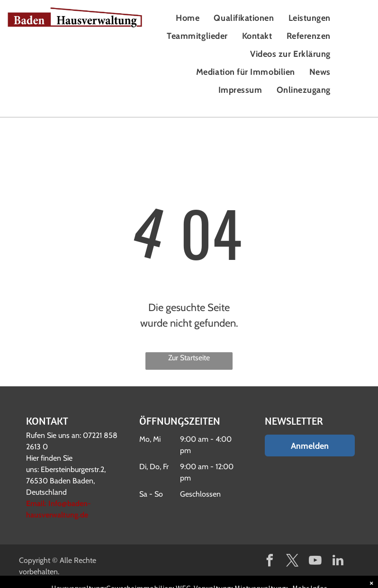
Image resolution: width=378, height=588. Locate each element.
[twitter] (293, 562)
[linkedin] (338, 562)
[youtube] (315, 562)
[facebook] (270, 562)
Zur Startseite (189, 358)
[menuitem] (188, 18)
